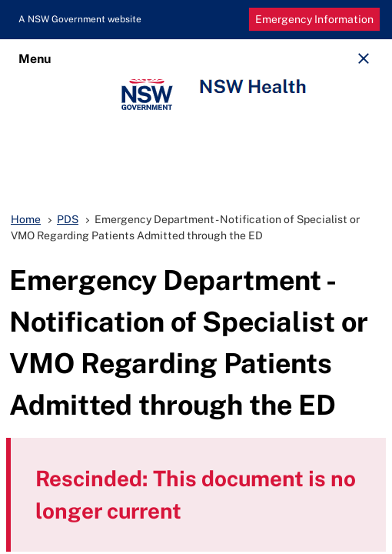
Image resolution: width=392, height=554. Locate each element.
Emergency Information (314, 19)
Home (26, 219)
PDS (68, 219)
